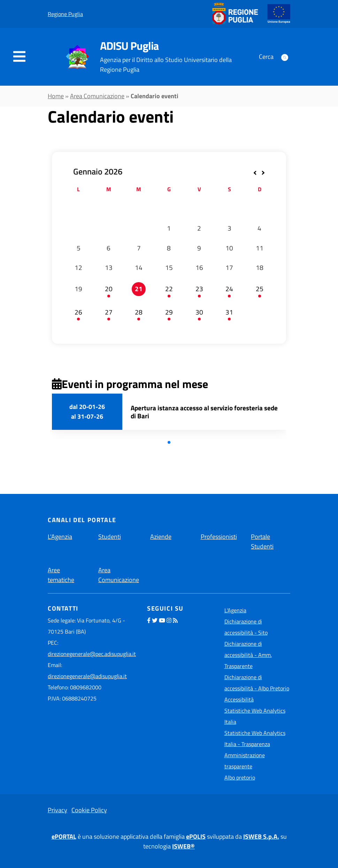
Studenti (110, 537)
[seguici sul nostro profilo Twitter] (155, 620)
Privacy (57, 810)
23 (199, 289)
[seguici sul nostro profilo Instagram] (169, 620)
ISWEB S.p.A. (261, 836)
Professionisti (219, 537)
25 (260, 289)
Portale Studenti (262, 541)
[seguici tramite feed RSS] (175, 620)
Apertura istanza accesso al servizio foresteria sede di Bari (204, 412)
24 (229, 289)
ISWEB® (183, 846)
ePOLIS (196, 836)
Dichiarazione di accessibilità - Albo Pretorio (257, 683)
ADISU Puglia (129, 46)
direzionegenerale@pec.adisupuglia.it (92, 654)
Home (56, 96)
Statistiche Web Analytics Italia (255, 716)
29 (169, 312)
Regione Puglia (65, 14)
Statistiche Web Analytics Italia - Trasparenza (255, 738)
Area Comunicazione (97, 96)
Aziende (161, 537)
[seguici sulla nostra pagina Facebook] (149, 620)
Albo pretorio (240, 777)
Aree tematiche (61, 575)
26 (78, 312)
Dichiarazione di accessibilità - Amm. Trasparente (248, 655)
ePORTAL (64, 836)
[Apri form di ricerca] (285, 57)
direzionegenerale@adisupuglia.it (87, 676)
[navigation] (19, 57)
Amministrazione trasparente (245, 761)
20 (109, 289)
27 (109, 312)
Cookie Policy (89, 810)
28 (139, 312)
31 (229, 312)
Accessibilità (239, 699)
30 (199, 312)
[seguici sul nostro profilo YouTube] (162, 620)
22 (169, 289)
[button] (169, 442)
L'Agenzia (60, 537)
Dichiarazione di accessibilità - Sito (246, 627)
